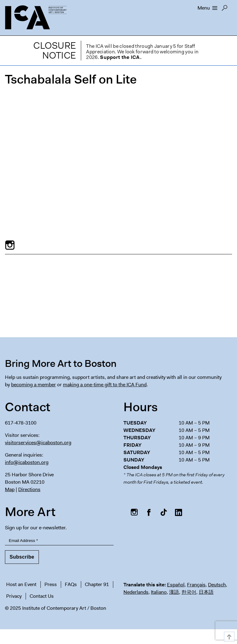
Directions (29, 489)
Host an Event (21, 584)
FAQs (71, 584)
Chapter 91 (97, 584)
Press (51, 584)
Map (10, 489)
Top (228, 636)
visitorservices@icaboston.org (38, 443)
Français (196, 585)
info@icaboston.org (27, 462)
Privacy (14, 596)
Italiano (159, 592)
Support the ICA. (121, 57)
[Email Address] (59, 541)
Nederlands (136, 592)
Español (176, 585)
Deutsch (217, 585)
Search (225, 10)
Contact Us (42, 596)
